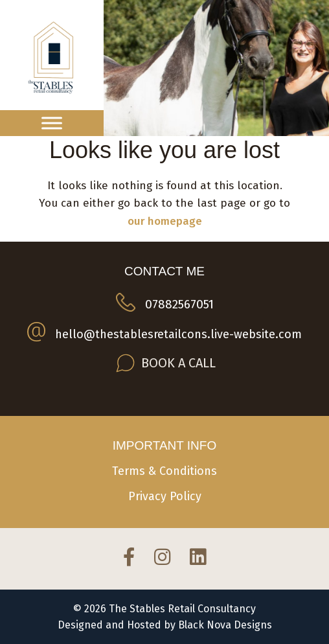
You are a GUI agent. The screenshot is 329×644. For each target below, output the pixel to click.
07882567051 (179, 304)
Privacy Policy (165, 496)
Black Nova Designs (225, 625)
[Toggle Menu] (52, 123)
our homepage (165, 221)
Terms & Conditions (164, 471)
